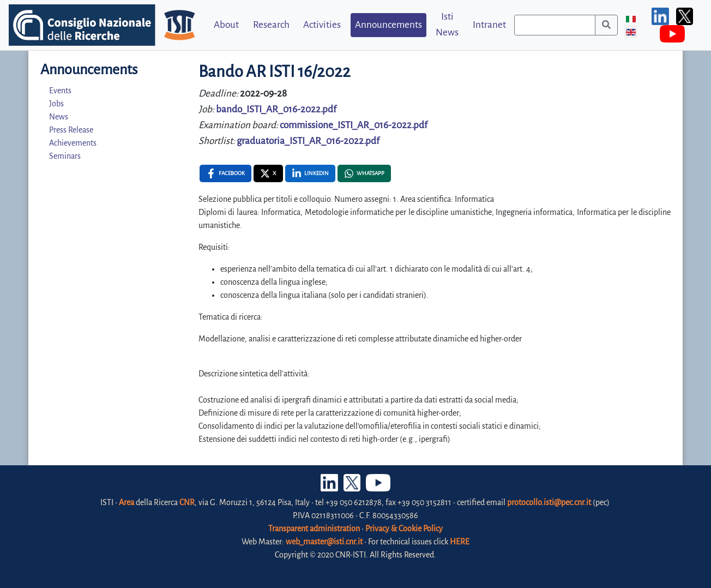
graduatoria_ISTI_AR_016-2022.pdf (308, 141)
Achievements (73, 143)
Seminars (65, 156)
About (226, 25)
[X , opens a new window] (268, 173)
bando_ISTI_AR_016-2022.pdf (276, 109)
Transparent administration (314, 529)
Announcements (388, 25)
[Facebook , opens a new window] (225, 173)
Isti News (447, 25)
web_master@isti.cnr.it (324, 542)
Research (271, 25)
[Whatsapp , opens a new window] (364, 173)
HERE (460, 542)
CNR (187, 502)
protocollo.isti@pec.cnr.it (549, 502)
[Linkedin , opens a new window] (310, 173)
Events (60, 91)
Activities (322, 25)
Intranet (489, 25)
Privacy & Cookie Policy (404, 529)
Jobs (56, 104)
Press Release (71, 130)
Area (126, 502)
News (59, 117)
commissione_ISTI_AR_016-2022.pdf (354, 125)
